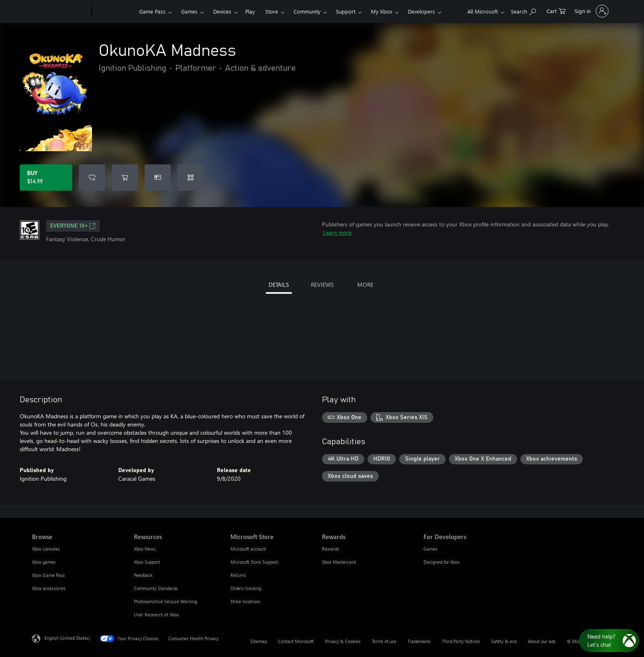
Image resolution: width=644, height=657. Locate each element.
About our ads (542, 641)
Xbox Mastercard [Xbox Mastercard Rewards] (339, 562)
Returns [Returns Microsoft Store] (238, 575)
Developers (421, 11)
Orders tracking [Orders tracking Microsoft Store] (246, 588)
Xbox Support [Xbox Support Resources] (147, 562)
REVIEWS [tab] (322, 285)
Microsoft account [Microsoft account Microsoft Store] (248, 549)
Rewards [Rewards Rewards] (331, 549)
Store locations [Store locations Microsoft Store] (245, 601)
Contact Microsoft (296, 641)
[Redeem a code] (191, 178)
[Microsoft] (60, 12)
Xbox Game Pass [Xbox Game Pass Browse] (48, 575)
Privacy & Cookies (343, 641)
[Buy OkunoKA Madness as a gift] (158, 178)
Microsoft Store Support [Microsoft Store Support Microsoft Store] (254, 562)
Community (307, 11)
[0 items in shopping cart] (556, 10)
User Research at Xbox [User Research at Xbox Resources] (156, 614)
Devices (222, 11)
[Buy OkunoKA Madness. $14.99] (46, 178)
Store (272, 11)
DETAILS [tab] (279, 285)
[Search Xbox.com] (523, 10)
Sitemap (259, 641)
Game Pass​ (152, 11)
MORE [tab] (365, 285)
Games (189, 11)
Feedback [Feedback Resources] (143, 575)
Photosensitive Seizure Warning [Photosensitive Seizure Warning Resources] (166, 601)
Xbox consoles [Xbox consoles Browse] (46, 549)
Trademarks (419, 641)
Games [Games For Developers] (430, 549)
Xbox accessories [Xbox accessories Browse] (49, 588)
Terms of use (384, 641)
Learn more (337, 232)
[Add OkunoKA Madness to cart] (125, 178)
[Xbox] (114, 12)
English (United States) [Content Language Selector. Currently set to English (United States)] (67, 638)
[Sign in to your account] (591, 11)
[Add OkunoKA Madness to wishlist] (92, 178)
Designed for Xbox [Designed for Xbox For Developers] (442, 562)
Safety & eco (504, 641)
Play (250, 11)
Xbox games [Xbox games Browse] (44, 562)
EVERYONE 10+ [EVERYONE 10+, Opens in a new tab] (73, 226)
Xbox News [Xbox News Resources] (145, 549)
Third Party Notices (461, 641)
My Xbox (382, 11)
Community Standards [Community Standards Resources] (156, 588)
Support (346, 11)
